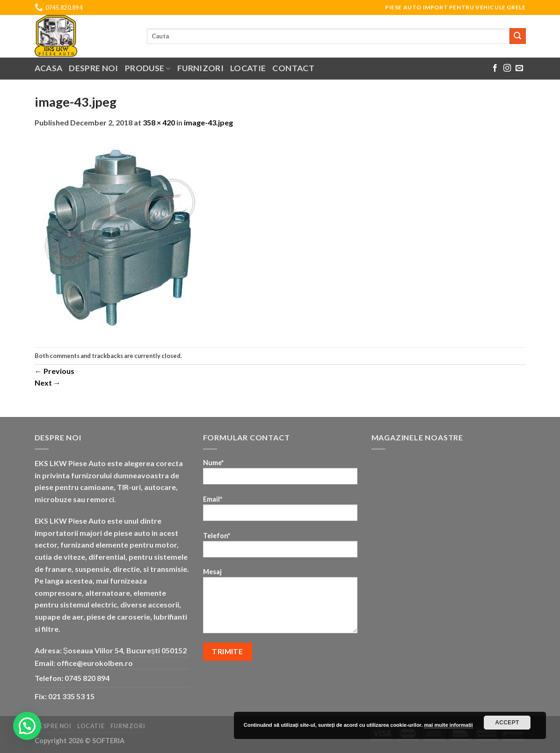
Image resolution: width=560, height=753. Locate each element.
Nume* (280, 475)
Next (48, 383)
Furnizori (200, 68)
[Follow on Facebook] (495, 68)
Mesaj (280, 604)
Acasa (49, 68)
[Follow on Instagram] (507, 68)
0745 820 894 (87, 678)
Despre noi (94, 68)
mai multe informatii (448, 725)
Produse (148, 68)
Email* (280, 511)
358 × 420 (159, 122)
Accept (507, 723)
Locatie (248, 68)
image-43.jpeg (208, 122)
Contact (293, 68)
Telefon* (280, 548)
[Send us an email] (519, 68)
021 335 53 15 (71, 696)
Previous (55, 371)
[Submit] (517, 36)
